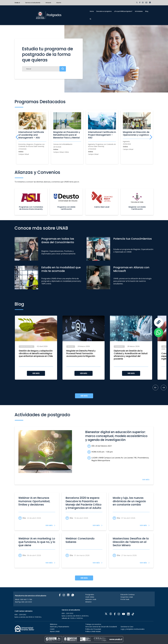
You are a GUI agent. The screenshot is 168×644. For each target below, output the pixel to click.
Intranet (48, 3)
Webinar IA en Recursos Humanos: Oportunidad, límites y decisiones (34, 501)
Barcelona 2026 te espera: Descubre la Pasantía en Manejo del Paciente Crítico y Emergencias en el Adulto (84, 503)
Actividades (139, 11)
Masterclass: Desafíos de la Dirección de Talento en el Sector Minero (131, 542)
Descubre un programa (104, 11)
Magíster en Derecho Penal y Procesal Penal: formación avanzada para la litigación (81, 353)
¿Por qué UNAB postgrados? (123, 11)
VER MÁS (36, 373)
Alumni (59, 3)
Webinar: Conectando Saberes (80, 540)
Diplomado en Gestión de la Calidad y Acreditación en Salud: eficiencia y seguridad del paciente (131, 355)
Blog (147, 11)
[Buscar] (44, 69)
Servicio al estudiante (33, 3)
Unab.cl (17, 3)
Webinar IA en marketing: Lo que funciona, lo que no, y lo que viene (37, 542)
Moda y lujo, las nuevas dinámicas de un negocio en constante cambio (129, 501)
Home (92, 11)
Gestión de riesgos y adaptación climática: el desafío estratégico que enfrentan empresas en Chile (36, 353)
